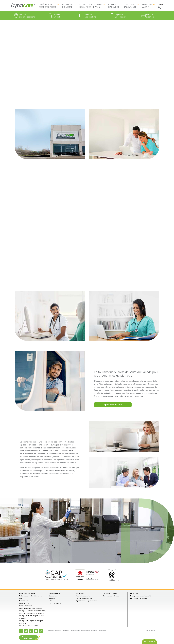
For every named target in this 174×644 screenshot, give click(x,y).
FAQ (51, 601)
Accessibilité (103, 631)
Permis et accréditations (139, 598)
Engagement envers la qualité (141, 596)
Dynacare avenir (147, 6)
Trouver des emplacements (27, 16)
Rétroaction (53, 598)
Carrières (80, 593)
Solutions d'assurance (130, 6)
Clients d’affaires (114, 6)
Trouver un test (57, 16)
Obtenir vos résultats (91, 16)
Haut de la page (150, 631)
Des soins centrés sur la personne (31, 608)
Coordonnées (54, 596)
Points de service (55, 603)
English (160, 4)
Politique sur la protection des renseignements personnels (80, 631)
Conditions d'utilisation (55, 631)
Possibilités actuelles (83, 596)
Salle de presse (110, 593)
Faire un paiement (150, 16)
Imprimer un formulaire (121, 16)
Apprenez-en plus (113, 405)
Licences (134, 593)
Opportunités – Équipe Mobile (86, 601)
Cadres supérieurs (26, 606)
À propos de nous (27, 593)
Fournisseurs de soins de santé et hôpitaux (91, 6)
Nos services (24, 601)
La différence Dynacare (84, 598)
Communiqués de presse (112, 596)
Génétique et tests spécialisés (47, 6)
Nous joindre (55, 593)
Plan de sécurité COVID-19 (28, 626)
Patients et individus (68, 6)
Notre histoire (24, 603)
